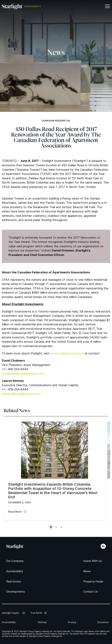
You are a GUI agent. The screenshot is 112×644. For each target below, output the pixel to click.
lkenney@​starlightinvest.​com (21, 394)
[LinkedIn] (103, 546)
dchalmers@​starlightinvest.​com (23, 374)
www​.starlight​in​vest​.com (67, 353)
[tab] (51, 527)
